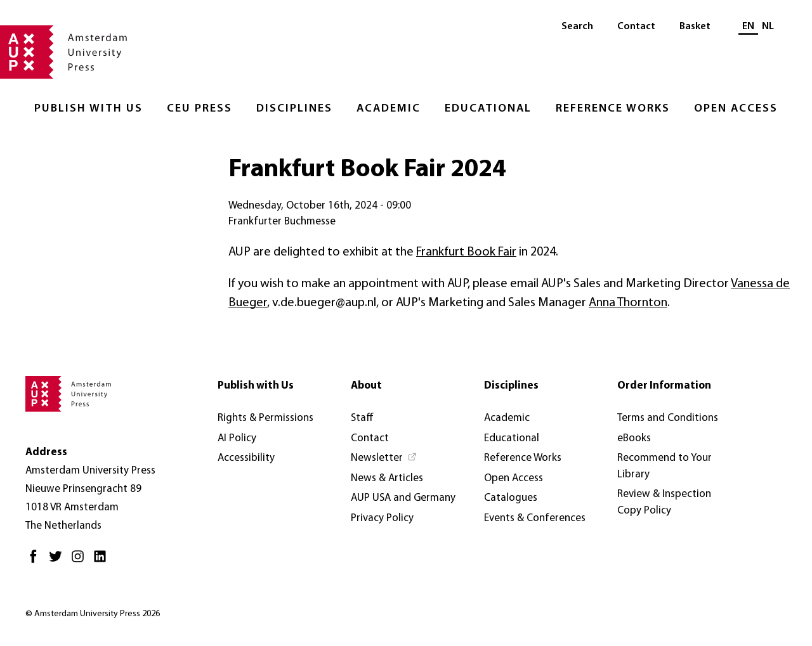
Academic (389, 109)
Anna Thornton (628, 303)
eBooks (634, 438)
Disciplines (294, 109)
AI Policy (237, 438)
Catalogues (511, 498)
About (366, 386)
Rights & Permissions (265, 418)
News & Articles (387, 478)
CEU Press (200, 109)
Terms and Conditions (668, 418)
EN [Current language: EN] (748, 27)
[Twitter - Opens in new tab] (59, 561)
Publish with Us (88, 109)
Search (577, 27)
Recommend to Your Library (665, 466)
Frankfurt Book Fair (466, 252)
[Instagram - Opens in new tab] (81, 561)
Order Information (664, 386)
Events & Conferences (535, 518)
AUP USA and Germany (403, 498)
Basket (695, 27)
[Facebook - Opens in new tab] (36, 561)
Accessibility (246, 458)
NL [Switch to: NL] (768, 27)
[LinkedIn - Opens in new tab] (103, 561)
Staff (362, 418)
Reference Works (613, 109)
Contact (636, 27)
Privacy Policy (382, 518)
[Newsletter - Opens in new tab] (384, 458)
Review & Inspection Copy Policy (664, 502)
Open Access (736, 109)
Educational (488, 109)
